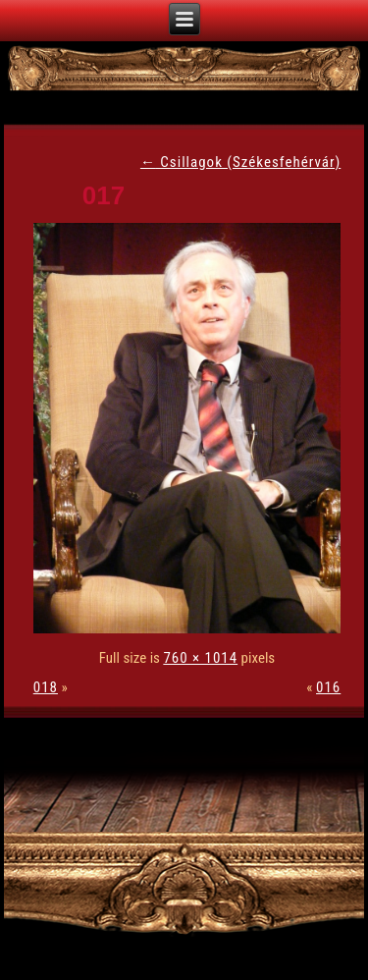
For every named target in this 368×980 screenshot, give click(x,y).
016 (328, 687)
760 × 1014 (200, 658)
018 (46, 687)
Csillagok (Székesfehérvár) (240, 162)
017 (104, 195)
